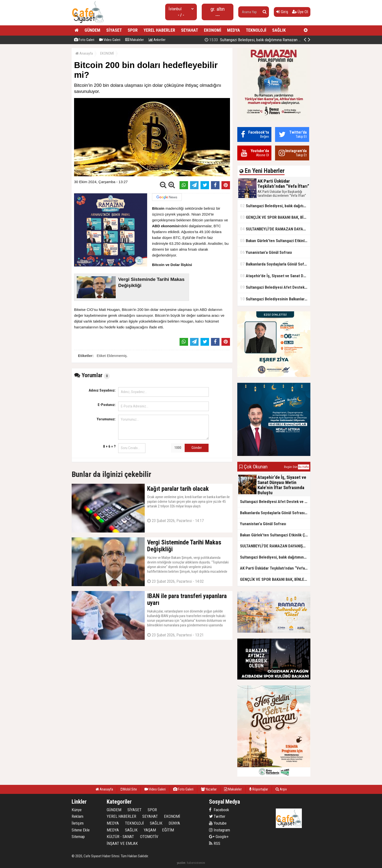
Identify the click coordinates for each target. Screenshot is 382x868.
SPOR (133, 30)
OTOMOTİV (149, 837)
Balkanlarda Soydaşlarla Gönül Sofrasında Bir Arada (275, 264)
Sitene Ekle (81, 830)
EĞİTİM (168, 830)
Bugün (288, 467)
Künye (77, 810)
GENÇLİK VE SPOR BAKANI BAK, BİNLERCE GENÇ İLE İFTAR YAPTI (275, 217)
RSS (215, 843)
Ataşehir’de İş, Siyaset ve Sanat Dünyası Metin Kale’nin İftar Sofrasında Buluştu (275, 276)
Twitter (217, 816)
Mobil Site (129, 789)
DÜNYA (174, 823)
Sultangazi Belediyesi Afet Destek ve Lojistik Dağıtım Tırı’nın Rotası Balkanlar (275, 287)
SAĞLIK (279, 30)
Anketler (157, 40)
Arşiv (281, 789)
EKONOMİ (213, 30)
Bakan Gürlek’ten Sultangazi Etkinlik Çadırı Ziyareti (275, 241)
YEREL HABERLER (159, 30)
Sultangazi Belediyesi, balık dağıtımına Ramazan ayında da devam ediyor (275, 206)
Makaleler (134, 40)
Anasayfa (84, 53)
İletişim (78, 823)
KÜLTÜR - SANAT (120, 837)
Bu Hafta (304, 467)
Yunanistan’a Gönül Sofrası (266, 252)
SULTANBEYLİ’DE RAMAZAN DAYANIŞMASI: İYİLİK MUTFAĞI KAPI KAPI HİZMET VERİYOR (275, 229)
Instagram (220, 830)
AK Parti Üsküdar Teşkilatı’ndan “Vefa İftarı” (259, 40)
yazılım (181, 863)
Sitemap (78, 837)
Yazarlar (209, 789)
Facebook (219, 810)
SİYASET (114, 30)
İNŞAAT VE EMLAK (122, 843)
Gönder (197, 448)
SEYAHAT (190, 30)
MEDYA (234, 30)
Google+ (219, 837)
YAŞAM (150, 830)
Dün (295, 467)
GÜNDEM (92, 30)
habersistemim (196, 863)
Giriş (282, 12)
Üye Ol (300, 12)
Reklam (77, 816)
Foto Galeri (84, 40)
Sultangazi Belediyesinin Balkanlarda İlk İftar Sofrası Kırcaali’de (275, 299)
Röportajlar (259, 789)
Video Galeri (110, 40)
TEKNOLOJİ (256, 30)
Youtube (218, 823)
